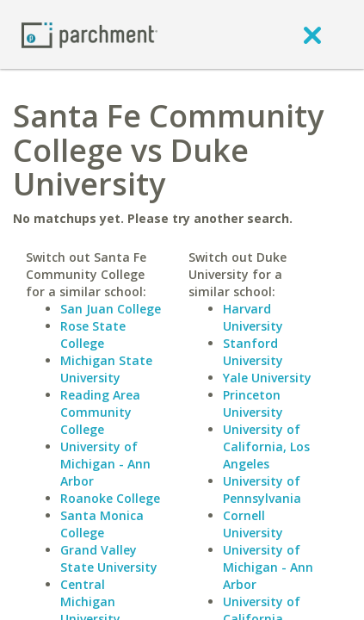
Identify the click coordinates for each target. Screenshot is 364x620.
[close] (312, 34)
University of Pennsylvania (262, 490)
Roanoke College (110, 498)
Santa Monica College (102, 524)
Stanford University (253, 352)
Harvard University (253, 317)
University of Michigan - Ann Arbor (105, 464)
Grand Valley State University (109, 558)
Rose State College (93, 335)
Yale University (267, 378)
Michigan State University (106, 369)
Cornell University (253, 524)
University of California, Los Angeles (266, 446)
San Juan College (111, 309)
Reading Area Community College (100, 412)
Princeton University (253, 403)
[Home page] (89, 34)
